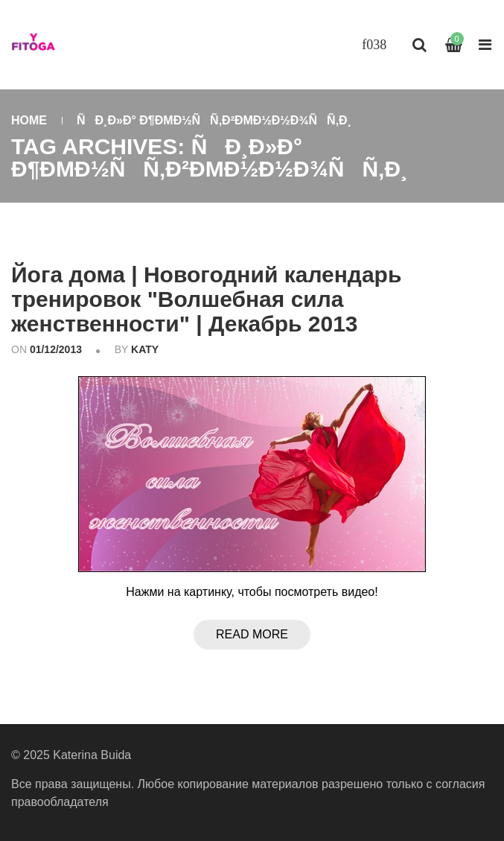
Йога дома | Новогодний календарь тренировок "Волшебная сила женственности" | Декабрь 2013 (206, 299)
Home (29, 120)
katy (145, 349)
